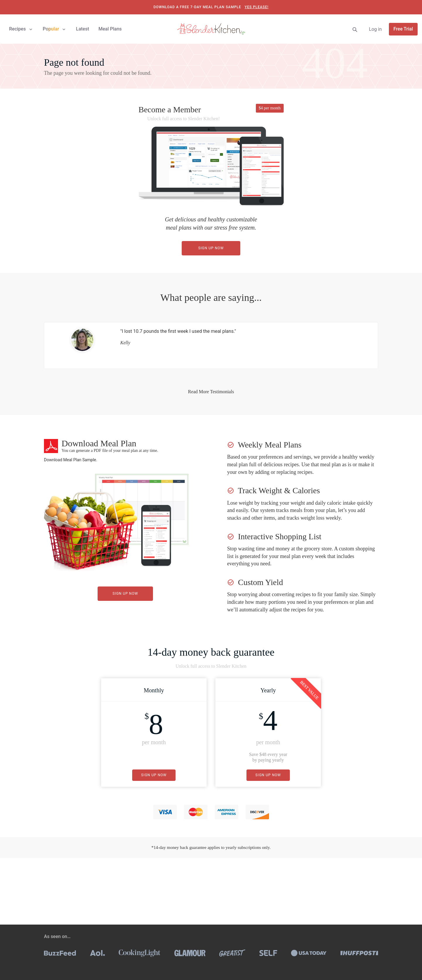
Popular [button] (55, 29)
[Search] (355, 29)
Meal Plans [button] (110, 29)
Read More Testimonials (211, 392)
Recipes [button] (21, 29)
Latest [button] (82, 29)
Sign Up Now (211, 248)
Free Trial (403, 29)
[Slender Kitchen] (211, 29)
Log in (375, 29)
